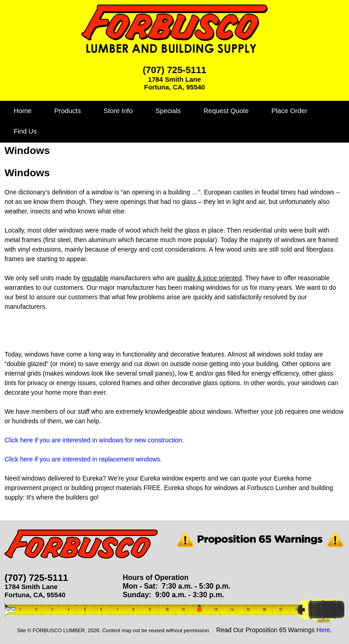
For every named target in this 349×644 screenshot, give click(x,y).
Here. (324, 630)
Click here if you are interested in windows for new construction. (94, 440)
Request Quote (226, 111)
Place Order (289, 111)
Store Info (118, 111)
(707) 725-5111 (174, 70)
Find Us (25, 131)
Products (67, 111)
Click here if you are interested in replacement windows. (83, 459)
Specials (168, 111)
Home (22, 111)
